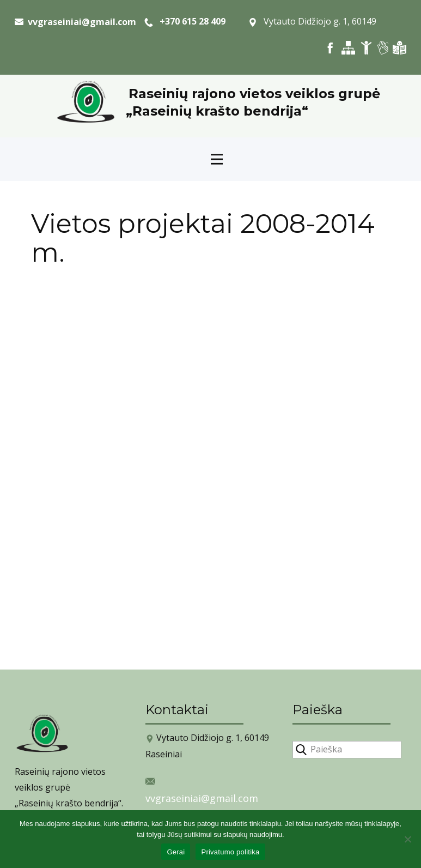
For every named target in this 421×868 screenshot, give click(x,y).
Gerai (176, 852)
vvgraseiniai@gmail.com (202, 798)
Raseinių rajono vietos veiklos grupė (254, 94)
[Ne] (407, 839)
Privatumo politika (230, 852)
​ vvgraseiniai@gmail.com (75, 22)
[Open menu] (217, 159)
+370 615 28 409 (185, 22)
